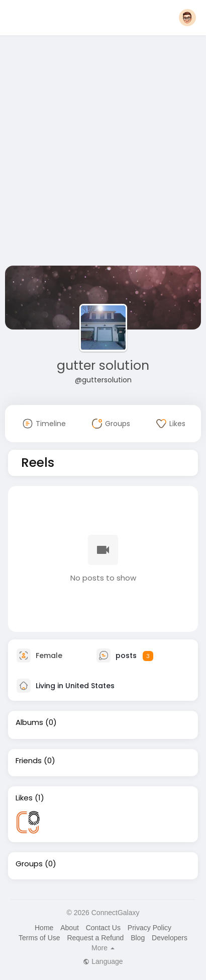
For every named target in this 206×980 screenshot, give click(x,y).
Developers (170, 938)
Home (44, 928)
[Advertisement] (103, 152)
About (70, 928)
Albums (29, 722)
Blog (138, 938)
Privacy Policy (149, 928)
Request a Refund (95, 938)
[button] (187, 18)
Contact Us (103, 928)
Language (103, 961)
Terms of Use (39, 938)
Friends (29, 761)
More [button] (103, 948)
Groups (29, 864)
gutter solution (103, 365)
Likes (24, 798)
